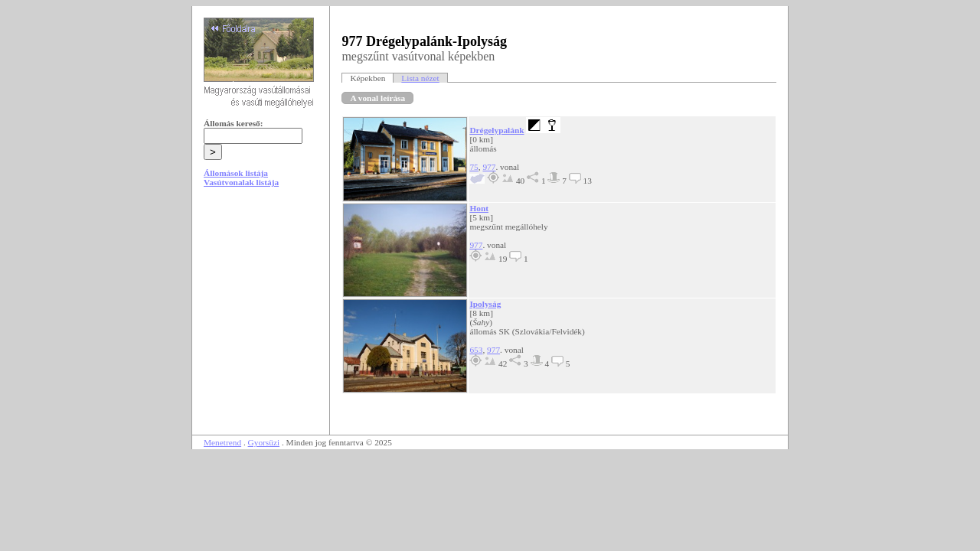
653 (476, 350)
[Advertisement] (261, 315)
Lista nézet (420, 78)
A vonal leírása (377, 98)
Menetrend (222, 442)
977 (489, 167)
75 (474, 167)
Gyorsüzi (264, 442)
